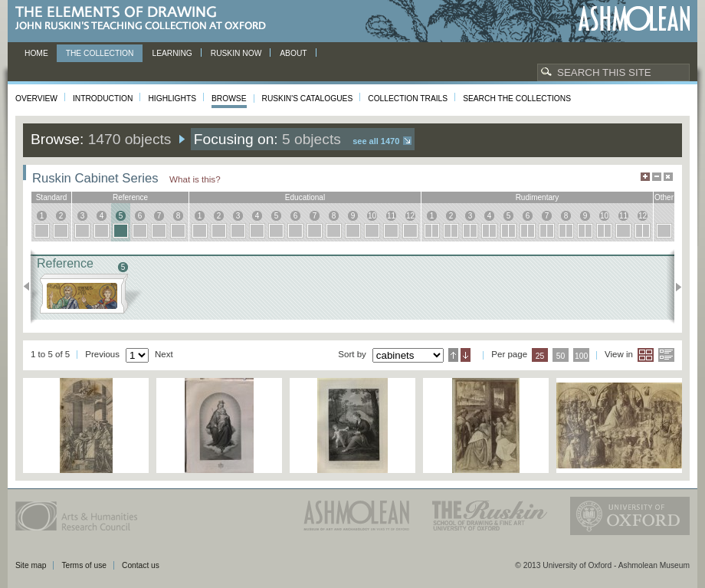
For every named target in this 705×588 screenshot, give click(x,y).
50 (561, 356)
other (664, 197)
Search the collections (517, 99)
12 (410, 216)
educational (305, 197)
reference (130, 197)
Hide (668, 177)
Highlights (172, 99)
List (666, 355)
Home (36, 53)
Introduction (103, 99)
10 (372, 216)
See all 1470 (376, 141)
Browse (229, 99)
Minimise (657, 177)
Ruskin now (236, 53)
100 (581, 356)
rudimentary (538, 197)
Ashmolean (634, 19)
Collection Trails (408, 99)
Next (674, 287)
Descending (466, 355)
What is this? (195, 179)
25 (540, 356)
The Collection (100, 53)
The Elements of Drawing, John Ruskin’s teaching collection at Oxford (145, 19)
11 (391, 216)
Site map (31, 565)
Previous (31, 287)
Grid (646, 355)
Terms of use (84, 565)
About (293, 53)
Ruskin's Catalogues (308, 99)
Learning (172, 53)
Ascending (453, 355)
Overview (36, 99)
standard (52, 197)
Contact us (141, 565)
